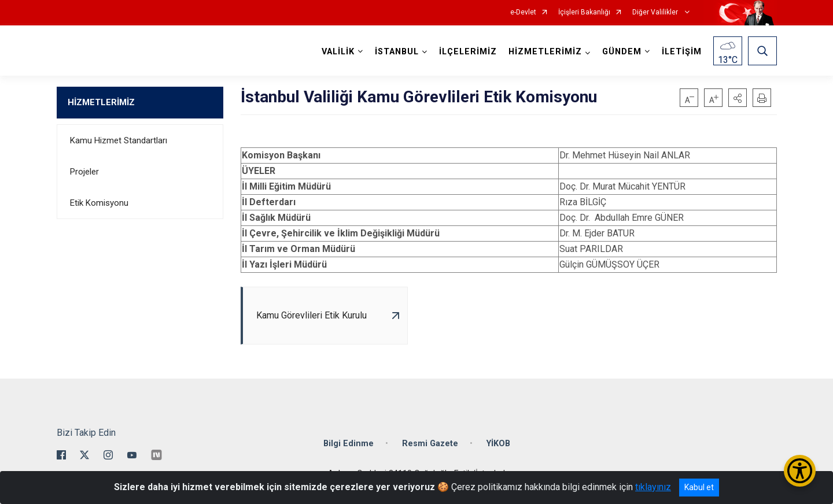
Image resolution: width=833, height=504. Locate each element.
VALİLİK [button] (338, 52)
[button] (738, 98)
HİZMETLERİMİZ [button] (545, 52)
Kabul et (699, 487)
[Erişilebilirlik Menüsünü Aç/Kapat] (800, 471)
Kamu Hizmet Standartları (119, 140)
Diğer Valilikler (656, 12)
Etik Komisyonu (99, 203)
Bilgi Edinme (349, 444)
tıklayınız (653, 487)
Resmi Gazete (430, 444)
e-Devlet (523, 12)
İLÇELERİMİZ (468, 52)
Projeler (84, 172)
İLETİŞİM (682, 52)
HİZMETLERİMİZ (101, 102)
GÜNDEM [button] (622, 52)
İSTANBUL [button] (397, 52)
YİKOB (498, 444)
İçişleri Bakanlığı (584, 12)
